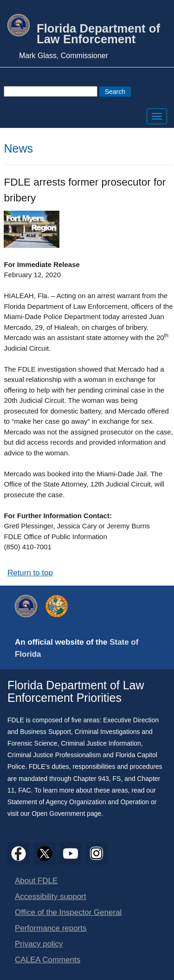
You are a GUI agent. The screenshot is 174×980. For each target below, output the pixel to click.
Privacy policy (39, 944)
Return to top (30, 573)
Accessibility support (50, 897)
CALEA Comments (48, 960)
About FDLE (36, 881)
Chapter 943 (91, 779)
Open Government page (66, 813)
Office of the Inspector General (68, 912)
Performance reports (51, 928)
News (18, 148)
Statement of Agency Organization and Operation (78, 802)
